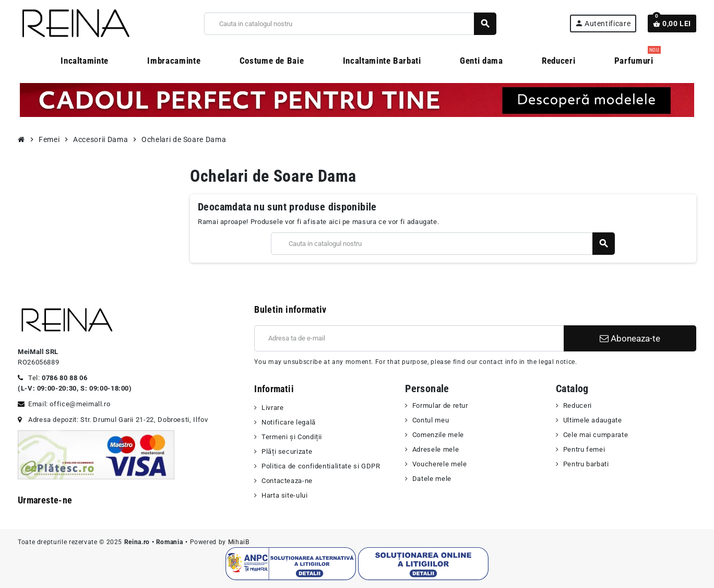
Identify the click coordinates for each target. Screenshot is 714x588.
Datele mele (432, 479)
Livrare (272, 408)
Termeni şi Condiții (292, 437)
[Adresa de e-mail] (409, 338)
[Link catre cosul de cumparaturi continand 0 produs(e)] (672, 23)
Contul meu (431, 420)
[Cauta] (350, 24)
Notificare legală (289, 422)
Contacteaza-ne (287, 481)
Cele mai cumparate (596, 435)
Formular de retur (440, 405)
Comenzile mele (438, 435)
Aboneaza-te (630, 338)
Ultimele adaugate (593, 420)
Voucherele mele (440, 464)
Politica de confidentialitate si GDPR (321, 466)
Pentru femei (584, 449)
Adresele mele (436, 449)
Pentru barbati (586, 464)
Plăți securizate (287, 451)
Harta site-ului (285, 495)
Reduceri (578, 405)
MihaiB (239, 542)
